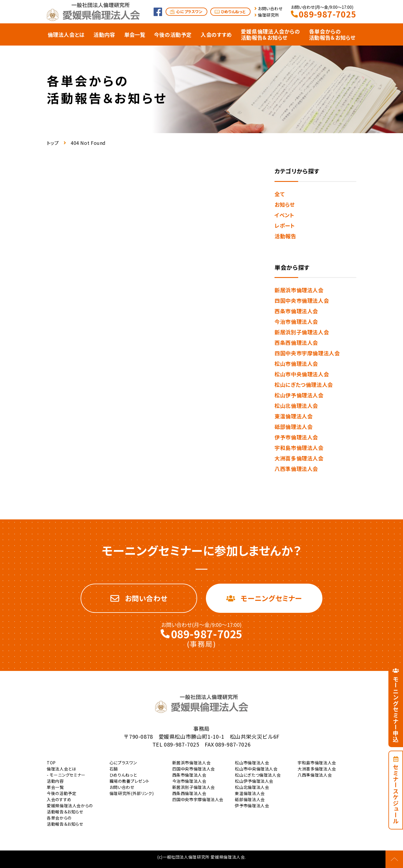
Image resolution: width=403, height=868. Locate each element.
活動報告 (285, 236)
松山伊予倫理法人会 (299, 395)
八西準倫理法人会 (296, 469)
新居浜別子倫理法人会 (302, 332)
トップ (53, 143)
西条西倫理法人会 (296, 342)
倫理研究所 (269, 15)
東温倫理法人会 (293, 416)
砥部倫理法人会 (293, 427)
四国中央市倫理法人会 (302, 300)
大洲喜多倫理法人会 (299, 458)
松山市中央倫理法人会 (302, 374)
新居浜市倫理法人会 (299, 290)
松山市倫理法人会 (296, 363)
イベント (284, 215)
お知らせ (285, 204)
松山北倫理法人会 (296, 406)
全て (280, 194)
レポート (285, 225)
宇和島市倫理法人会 (299, 448)
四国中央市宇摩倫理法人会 (307, 353)
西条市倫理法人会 (296, 311)
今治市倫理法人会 (296, 321)
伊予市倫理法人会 (296, 437)
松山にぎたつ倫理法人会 (304, 385)
